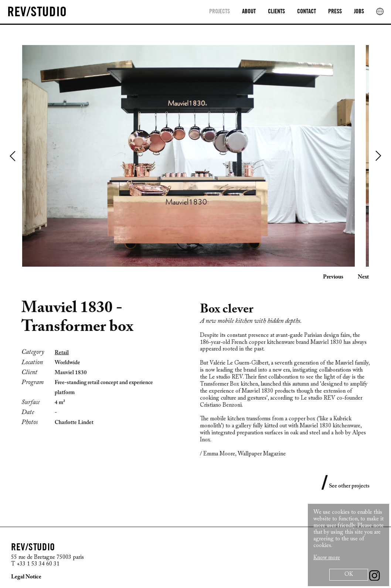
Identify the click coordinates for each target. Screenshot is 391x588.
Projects (220, 12)
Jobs (359, 12)
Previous (13, 156)
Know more (327, 558)
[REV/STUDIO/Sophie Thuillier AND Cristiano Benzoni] (37, 13)
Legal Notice (26, 577)
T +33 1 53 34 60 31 (35, 564)
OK (349, 575)
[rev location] (380, 11)
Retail (58, 353)
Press (335, 12)
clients (276, 12)
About (249, 12)
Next (378, 156)
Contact (307, 12)
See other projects (353, 486)
